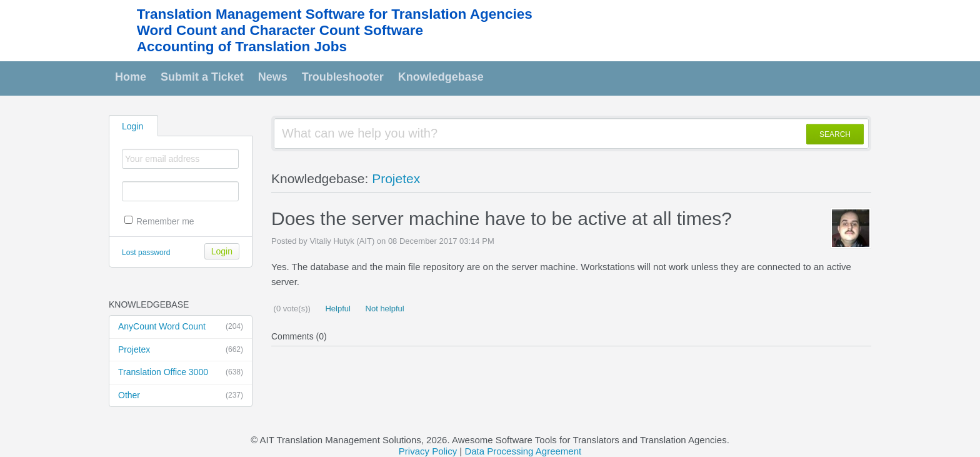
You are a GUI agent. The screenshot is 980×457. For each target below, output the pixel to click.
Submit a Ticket (202, 77)
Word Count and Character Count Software (280, 30)
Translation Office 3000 (181, 373)
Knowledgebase (441, 77)
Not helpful (384, 309)
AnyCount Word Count (181, 327)
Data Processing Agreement (523, 451)
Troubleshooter (343, 77)
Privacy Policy (428, 451)
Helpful (337, 309)
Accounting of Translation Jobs (242, 47)
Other (181, 396)
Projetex (181, 350)
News (273, 77)
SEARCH (835, 134)
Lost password (146, 253)
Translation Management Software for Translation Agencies (335, 14)
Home (131, 77)
